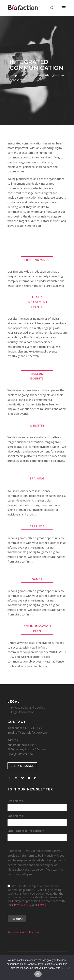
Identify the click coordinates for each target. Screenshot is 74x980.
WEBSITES (37, 425)
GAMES (37, 579)
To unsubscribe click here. (24, 932)
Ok (38, 974)
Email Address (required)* (26, 831)
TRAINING (37, 478)
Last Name (15, 816)
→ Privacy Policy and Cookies (26, 707)
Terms (42, 905)
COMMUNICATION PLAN (37, 629)
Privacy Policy (23, 905)
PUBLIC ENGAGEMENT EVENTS (37, 302)
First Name (15, 801)
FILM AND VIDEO (37, 260)
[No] (69, 968)
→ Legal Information (21, 712)
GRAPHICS (37, 526)
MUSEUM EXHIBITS (37, 376)
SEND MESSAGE (22, 766)
